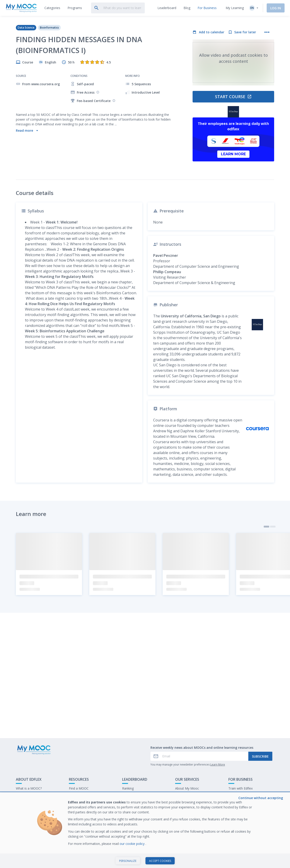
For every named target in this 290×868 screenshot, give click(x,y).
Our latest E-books (242, 823)
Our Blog (75, 830)
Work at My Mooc (242, 830)
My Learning (235, 8)
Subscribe (260, 783)
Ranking (128, 816)
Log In (276, 8)
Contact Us (24, 823)
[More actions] (267, 32)
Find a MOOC (79, 816)
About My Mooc (187, 816)
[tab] (52, 8)
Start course (233, 97)
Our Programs (79, 823)
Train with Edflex (240, 816)
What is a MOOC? (29, 816)
